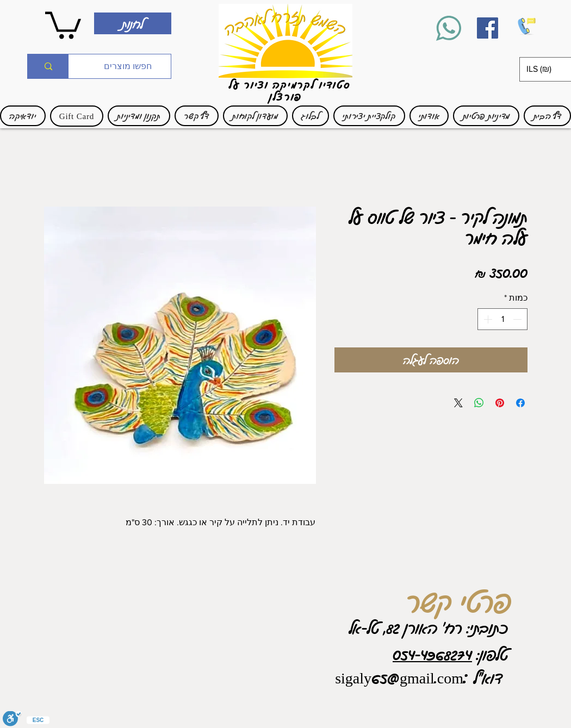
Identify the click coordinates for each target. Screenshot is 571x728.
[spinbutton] (502, 319)
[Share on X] (458, 403)
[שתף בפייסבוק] (520, 403)
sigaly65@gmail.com (399, 677)
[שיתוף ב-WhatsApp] (479, 403)
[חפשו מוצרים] (128, 66)
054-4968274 (432, 654)
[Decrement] (518, 319)
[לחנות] (133, 23)
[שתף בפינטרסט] (500, 403)
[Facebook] (488, 28)
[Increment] (487, 319)
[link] (63, 24)
